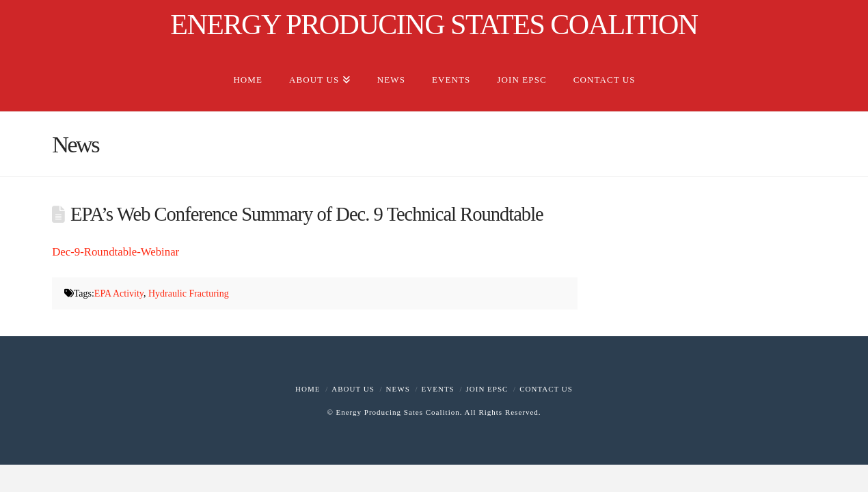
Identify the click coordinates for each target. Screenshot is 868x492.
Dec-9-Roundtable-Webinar (116, 252)
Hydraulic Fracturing (189, 293)
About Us (353, 389)
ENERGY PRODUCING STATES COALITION (434, 25)
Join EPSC (487, 389)
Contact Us (546, 389)
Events (438, 389)
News (398, 389)
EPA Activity (119, 293)
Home (308, 389)
